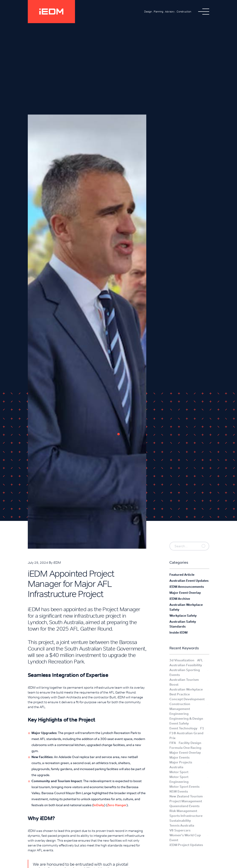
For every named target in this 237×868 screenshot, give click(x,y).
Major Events (179, 757)
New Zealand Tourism (186, 796)
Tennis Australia (182, 825)
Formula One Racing (185, 748)
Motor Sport (179, 772)
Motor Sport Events (184, 787)
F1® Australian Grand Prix (186, 736)
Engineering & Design (186, 719)
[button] (204, 12)
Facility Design (190, 743)
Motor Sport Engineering (179, 779)
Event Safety (179, 723)
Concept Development (187, 699)
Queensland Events (184, 806)
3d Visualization (182, 660)
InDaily (99, 805)
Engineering (179, 714)
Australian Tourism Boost (184, 682)
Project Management (186, 801)
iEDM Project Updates (186, 845)
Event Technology (183, 728)
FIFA (173, 743)
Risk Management (183, 811)
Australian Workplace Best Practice (186, 692)
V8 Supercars (180, 830)
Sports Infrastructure (186, 816)
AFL (200, 660)
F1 (202, 728)
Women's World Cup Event (185, 838)
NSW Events (179, 791)
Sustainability (180, 821)
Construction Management (180, 706)
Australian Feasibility (186, 665)
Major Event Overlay (185, 753)
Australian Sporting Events (185, 672)
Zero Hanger (117, 805)
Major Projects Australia (181, 765)
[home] (51, 12)
